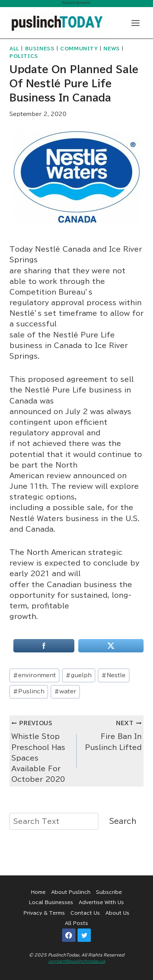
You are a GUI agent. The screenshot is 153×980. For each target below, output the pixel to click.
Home (38, 892)
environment (34, 675)
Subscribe (109, 892)
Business (40, 49)
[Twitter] (84, 935)
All (14, 49)
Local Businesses (51, 902)
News (112, 49)
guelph (79, 675)
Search (123, 821)
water (65, 691)
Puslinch (29, 691)
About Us (117, 913)
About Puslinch (71, 892)
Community (79, 49)
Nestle (113, 675)
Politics (24, 56)
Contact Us (85, 913)
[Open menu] (135, 23)
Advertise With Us (101, 902)
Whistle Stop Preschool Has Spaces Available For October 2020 (41, 750)
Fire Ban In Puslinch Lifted (113, 734)
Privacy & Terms (44, 913)
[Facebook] (69, 935)
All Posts (76, 923)
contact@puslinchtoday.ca (77, 961)
